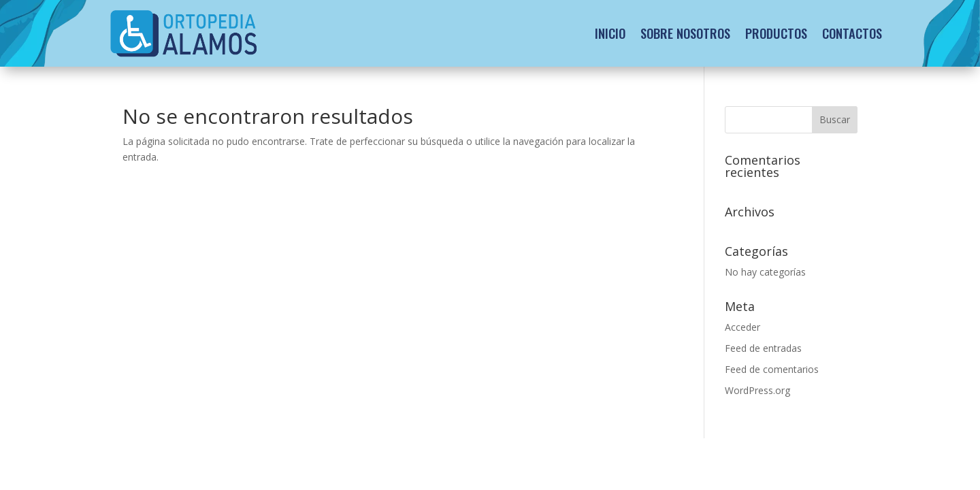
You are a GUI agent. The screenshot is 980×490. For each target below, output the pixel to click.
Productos (776, 33)
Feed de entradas (763, 348)
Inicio (610, 33)
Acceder (742, 327)
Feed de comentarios (772, 369)
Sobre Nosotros (685, 33)
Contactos (852, 33)
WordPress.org (757, 390)
